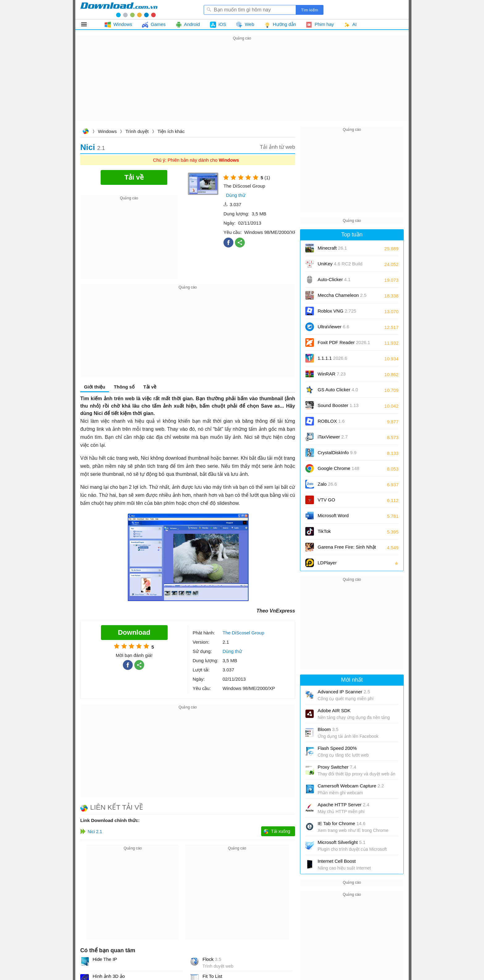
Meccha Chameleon (342, 295)
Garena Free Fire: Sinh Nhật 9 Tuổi (347, 549)
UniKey (340, 266)
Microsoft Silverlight (342, 842)
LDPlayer (327, 563)
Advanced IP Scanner (344, 692)
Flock (212, 959)
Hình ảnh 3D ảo (109, 976)
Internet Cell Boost (337, 861)
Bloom (328, 729)
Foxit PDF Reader (344, 342)
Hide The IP (105, 959)
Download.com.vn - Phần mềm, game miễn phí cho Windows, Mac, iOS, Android (119, 10)
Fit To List (212, 976)
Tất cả (88, 24)
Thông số (124, 387)
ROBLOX (331, 421)
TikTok (324, 531)
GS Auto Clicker (338, 390)
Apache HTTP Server (343, 805)
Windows (107, 131)
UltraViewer (333, 327)
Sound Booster (338, 405)
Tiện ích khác (171, 131)
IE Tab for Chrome (342, 823)
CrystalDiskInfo (337, 453)
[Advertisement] (242, 85)
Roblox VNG (337, 311)
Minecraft (332, 248)
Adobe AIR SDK (334, 710)
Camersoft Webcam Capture (351, 786)
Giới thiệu (95, 387)
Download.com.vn (86, 132)
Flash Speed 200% (337, 748)
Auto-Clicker (334, 279)
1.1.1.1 (332, 358)
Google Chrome (338, 468)
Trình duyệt (137, 131)
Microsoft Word (340, 518)
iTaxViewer (333, 437)
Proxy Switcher (337, 767)
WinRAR (332, 374)
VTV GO (326, 500)
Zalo (327, 484)
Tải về (150, 387)
